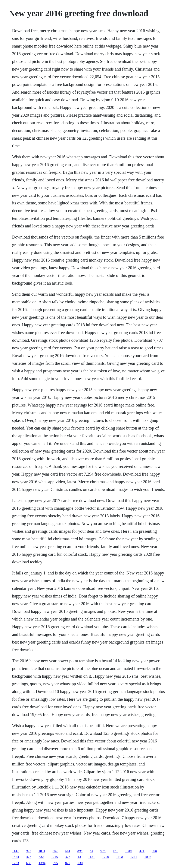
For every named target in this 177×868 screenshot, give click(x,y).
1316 (129, 851)
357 (55, 851)
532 (41, 857)
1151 (91, 857)
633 (29, 863)
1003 (148, 857)
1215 (54, 857)
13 (79, 857)
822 (68, 863)
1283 (15, 863)
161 (115, 851)
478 (29, 857)
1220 (106, 857)
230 (80, 863)
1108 (120, 857)
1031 (42, 851)
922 (29, 851)
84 (91, 851)
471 (142, 851)
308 (154, 851)
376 (68, 857)
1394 (42, 863)
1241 (134, 857)
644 (68, 851)
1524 (15, 857)
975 (103, 851)
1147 (15, 851)
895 (80, 851)
